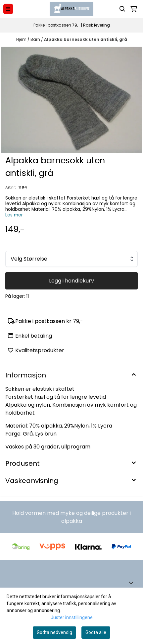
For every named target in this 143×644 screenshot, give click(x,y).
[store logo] (71, 9)
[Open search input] (122, 9)
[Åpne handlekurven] (134, 9)
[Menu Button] (8, 9)
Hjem (22, 39)
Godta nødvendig (54, 632)
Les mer (14, 215)
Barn (36, 39)
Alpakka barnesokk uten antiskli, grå (86, 39)
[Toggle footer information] (132, 583)
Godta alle (96, 632)
